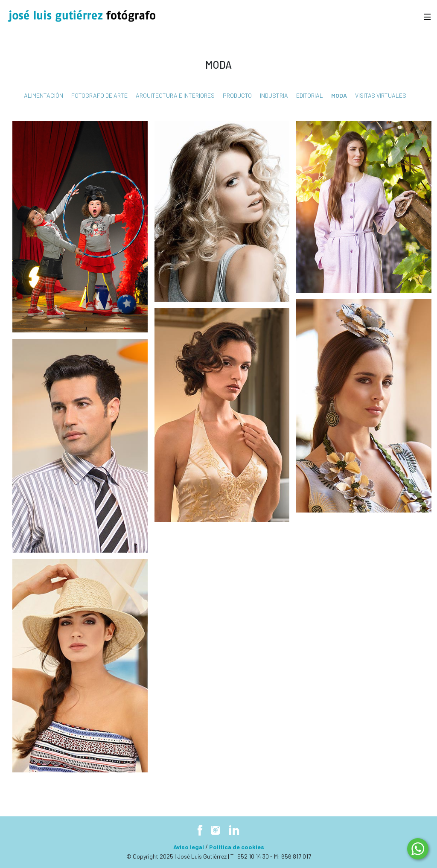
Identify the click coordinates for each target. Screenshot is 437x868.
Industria (274, 95)
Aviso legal (189, 847)
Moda (339, 95)
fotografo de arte (99, 95)
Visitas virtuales (381, 95)
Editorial (310, 95)
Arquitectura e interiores (175, 95)
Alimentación (44, 95)
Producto (237, 95)
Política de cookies (237, 847)
